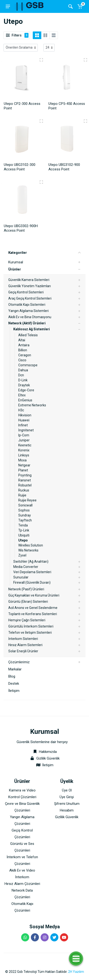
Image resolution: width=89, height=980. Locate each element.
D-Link (23, 380)
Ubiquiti (24, 535)
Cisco (22, 360)
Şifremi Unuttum (67, 804)
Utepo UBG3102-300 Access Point (20, 167)
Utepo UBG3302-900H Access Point (21, 228)
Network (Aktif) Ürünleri (27, 323)
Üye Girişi (67, 797)
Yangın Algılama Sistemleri (28, 311)
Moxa (22, 460)
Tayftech (25, 520)
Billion (23, 350)
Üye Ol (67, 790)
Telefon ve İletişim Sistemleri (30, 633)
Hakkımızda (44, 752)
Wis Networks (28, 550)
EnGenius (25, 400)
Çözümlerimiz (19, 662)
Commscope (28, 365)
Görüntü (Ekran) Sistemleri (28, 602)
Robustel (25, 485)
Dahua (23, 370)
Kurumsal (16, 262)
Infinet (23, 425)
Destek (14, 684)
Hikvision (25, 415)
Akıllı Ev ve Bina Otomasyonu (30, 317)
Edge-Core (26, 390)
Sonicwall (25, 505)
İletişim (14, 691)
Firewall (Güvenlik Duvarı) (32, 582)
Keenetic (25, 445)
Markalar (15, 669)
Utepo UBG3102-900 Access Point (64, 167)
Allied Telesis (28, 335)
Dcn (21, 375)
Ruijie (22, 495)
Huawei (24, 420)
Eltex (22, 395)
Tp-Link (24, 530)
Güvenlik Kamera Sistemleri (29, 280)
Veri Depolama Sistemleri (32, 572)
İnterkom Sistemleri (23, 639)
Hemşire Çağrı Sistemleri (27, 620)
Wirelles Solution (31, 545)
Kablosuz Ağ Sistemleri (32, 329)
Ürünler (15, 269)
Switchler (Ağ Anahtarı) (31, 561)
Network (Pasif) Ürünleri (26, 589)
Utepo (23, 540)
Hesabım (67, 810)
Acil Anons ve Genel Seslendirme (33, 608)
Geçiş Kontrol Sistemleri (26, 292)
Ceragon (25, 355)
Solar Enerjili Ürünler (23, 651)
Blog (12, 676)
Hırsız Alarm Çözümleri (22, 884)
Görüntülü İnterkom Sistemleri (31, 626)
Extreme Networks (32, 405)
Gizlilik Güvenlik (48, 758)
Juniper (24, 440)
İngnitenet (26, 430)
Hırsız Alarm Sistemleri (25, 645)
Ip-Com (24, 435)
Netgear (24, 465)
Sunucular (21, 577)
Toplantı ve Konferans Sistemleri (33, 614)
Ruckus (24, 490)
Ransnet (25, 480)
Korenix (24, 450)
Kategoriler (44, 253)
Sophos (24, 510)
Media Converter (26, 567)
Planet (23, 470)
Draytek (24, 385)
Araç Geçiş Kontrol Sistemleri (30, 298)
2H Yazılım (76, 972)
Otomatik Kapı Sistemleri (27, 305)
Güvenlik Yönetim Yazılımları (30, 286)
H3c (21, 410)
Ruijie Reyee (27, 500)
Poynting (25, 475)
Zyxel (22, 555)
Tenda (23, 525)
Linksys (24, 455)
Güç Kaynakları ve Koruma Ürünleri (34, 595)
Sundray (25, 515)
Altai (22, 340)
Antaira (24, 345)
